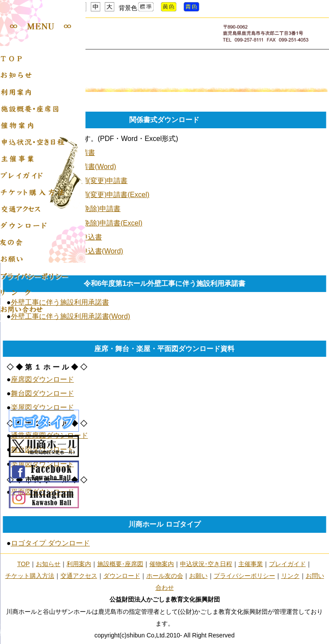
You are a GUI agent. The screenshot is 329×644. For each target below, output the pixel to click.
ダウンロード (122, 576)
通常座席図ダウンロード (50, 435)
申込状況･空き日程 (206, 564)
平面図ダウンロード (42, 492)
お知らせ (48, 564)
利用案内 (79, 564)
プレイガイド (287, 564)
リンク (290, 576)
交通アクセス (79, 576)
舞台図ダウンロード (42, 393)
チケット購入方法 (30, 576)
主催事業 (251, 564)
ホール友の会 (165, 576)
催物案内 (162, 564)
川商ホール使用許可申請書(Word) (64, 167)
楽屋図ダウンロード (42, 407)
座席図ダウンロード (42, 379)
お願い (198, 576)
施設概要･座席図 (120, 564)
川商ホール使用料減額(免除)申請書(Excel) (77, 223)
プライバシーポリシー (244, 576)
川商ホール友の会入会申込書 (57, 237)
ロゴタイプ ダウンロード (50, 543)
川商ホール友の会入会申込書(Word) (67, 251)
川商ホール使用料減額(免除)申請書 (66, 209)
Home (12, 72)
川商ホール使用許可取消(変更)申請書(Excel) (80, 195)
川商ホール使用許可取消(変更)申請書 (69, 181)
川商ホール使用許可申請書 (53, 153)
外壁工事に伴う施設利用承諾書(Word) (71, 316)
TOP (23, 564)
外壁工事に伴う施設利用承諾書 (60, 302)
